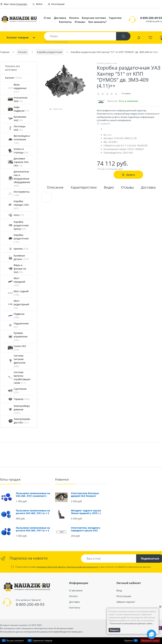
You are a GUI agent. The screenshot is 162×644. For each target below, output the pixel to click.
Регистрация (56, 4)
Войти (38, 4)
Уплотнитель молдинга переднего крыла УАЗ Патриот (86, 530)
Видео (109, 188)
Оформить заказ (150, 641)
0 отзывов (126, 93)
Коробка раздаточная (107, 63)
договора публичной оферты (51, 567)
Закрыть (114, 630)
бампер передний (61, 42)
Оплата (74, 18)
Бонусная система (94, 18)
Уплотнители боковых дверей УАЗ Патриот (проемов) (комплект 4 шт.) (88, 496)
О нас (47, 18)
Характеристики (84, 188)
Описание (55, 188)
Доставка (60, 18)
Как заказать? (97, 22)
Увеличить (58, 109)
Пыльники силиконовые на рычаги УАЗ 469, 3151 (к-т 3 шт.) (33, 513)
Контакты (65, 22)
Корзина (129, 640)
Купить (131, 175)
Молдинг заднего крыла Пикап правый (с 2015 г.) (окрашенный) (86, 513)
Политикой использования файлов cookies (131, 623)
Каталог (13, 78)
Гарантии (115, 18)
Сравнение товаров (42, 640)
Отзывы (80, 22)
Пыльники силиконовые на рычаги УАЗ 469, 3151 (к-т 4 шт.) (33, 530)
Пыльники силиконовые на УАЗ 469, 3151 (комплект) (33, 495)
